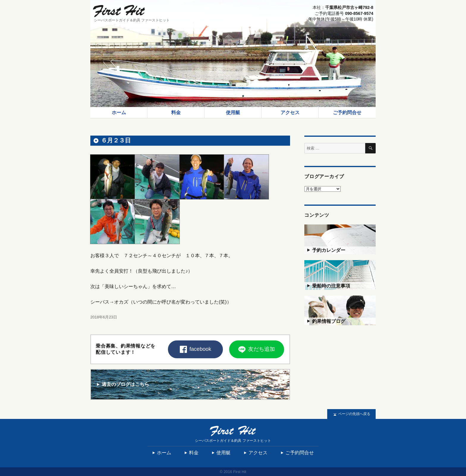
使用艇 (233, 113)
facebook (196, 349)
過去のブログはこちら (122, 384)
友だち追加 (257, 349)
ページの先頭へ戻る (351, 414)
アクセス (290, 113)
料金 (176, 113)
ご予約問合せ (347, 113)
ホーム (119, 113)
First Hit (119, 11)
